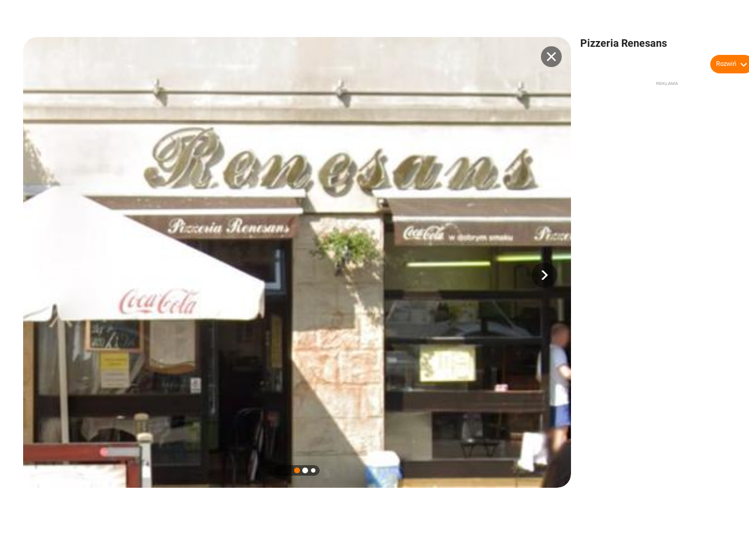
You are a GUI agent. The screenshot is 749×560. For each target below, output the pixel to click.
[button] (544, 275)
